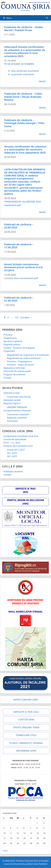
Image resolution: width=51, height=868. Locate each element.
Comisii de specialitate (15, 439)
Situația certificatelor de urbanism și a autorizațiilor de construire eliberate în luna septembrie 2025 (25, 149)
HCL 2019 (12, 456)
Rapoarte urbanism (17, 418)
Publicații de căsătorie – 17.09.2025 (19, 246)
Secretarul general (13, 341)
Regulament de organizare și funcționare (28, 355)
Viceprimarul (10, 338)
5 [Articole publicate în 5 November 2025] (17, 828)
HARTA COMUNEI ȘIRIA (26, 700)
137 (17, 317)
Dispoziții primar (12, 344)
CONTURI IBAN (26, 720)
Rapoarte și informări (14, 368)
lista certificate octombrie (25, 71)
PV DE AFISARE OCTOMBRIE (19, 64)
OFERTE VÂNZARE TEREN (26, 727)
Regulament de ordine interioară (24, 358)
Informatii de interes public (17, 371)
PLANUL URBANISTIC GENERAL (26, 743)
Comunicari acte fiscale (19, 397)
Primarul (8, 335)
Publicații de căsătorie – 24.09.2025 (19, 226)
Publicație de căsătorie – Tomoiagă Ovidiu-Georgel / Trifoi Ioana (24, 123)
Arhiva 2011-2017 (16, 450)
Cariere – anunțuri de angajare (19, 348)
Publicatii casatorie (13, 471)
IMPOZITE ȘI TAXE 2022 (26, 712)
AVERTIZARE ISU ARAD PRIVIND (26, 600)
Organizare (9, 351)
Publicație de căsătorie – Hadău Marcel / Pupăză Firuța (24, 29)
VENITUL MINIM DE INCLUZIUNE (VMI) (26, 502)
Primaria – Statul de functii (21, 365)
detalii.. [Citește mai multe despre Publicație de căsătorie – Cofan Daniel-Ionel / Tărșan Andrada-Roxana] (43, 108)
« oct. (5, 850)
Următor (27, 317)
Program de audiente (14, 374)
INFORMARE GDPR (26, 751)
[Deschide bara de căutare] (47, 18)
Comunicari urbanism (18, 414)
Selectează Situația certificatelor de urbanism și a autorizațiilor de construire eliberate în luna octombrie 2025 (25, 51)
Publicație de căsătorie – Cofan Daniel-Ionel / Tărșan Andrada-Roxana (23, 97)
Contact (7, 378)
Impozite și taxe (12, 393)
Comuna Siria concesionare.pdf (21, 278)
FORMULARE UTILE (26, 735)
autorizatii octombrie (23, 74)
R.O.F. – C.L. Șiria (12, 443)
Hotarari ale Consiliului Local (18, 446)
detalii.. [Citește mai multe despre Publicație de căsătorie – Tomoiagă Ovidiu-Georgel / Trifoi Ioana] (43, 134)
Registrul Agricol (12, 403)
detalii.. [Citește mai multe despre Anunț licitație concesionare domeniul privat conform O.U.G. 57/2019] (43, 285)
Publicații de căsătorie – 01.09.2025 (19, 299)
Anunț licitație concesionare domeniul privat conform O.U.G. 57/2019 (24, 267)
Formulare (12, 421)
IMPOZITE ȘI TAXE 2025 (25, 490)
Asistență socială (12, 400)
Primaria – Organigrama (19, 361)
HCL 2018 (12, 453)
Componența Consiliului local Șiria (21, 436)
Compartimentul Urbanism (17, 410)
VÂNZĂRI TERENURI (17, 407)
